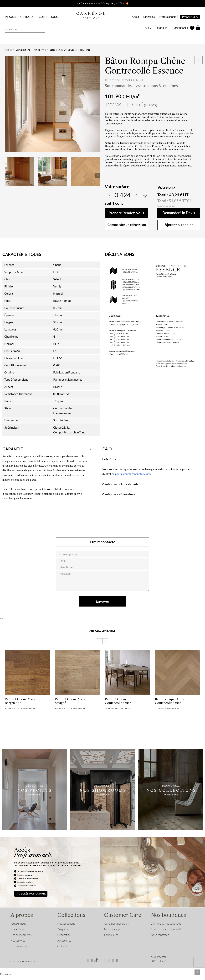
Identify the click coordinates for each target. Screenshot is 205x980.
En (149, 28)
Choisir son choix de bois (120, 484)
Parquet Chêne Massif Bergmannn (21, 701)
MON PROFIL (181, 28)
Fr (146, 28)
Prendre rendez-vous (126, 213)
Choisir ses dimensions (119, 494)
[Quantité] (123, 195)
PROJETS (162, 28)
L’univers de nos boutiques (166, 924)
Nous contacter (160, 935)
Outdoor (62, 947)
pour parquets (123, 474)
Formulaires (111, 935)
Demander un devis (179, 213)
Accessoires (64, 941)
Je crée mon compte (33, 894)
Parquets (63, 930)
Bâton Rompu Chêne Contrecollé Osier (170, 701)
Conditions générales (116, 924)
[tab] (50, 449)
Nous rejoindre (19, 947)
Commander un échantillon (127, 225)
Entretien (109, 459)
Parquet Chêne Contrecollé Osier (118, 701)
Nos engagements (21, 935)
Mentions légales (114, 930)
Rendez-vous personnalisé (166, 930)
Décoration (64, 935)
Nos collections (66, 924)
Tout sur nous (18, 924)
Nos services (18, 941)
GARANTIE (13, 449)
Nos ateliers (17, 930)
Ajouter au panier (179, 225)
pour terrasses (142, 474)
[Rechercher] (25, 29)
